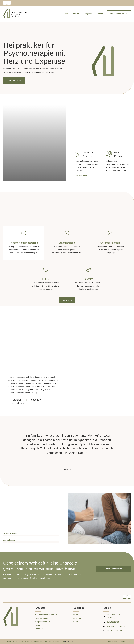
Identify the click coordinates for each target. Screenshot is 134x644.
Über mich (77, 14)
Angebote (89, 14)
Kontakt (100, 14)
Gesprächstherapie (110, 243)
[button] (16, 452)
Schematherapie (67, 243)
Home (66, 14)
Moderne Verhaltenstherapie (24, 243)
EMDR (46, 279)
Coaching (88, 279)
